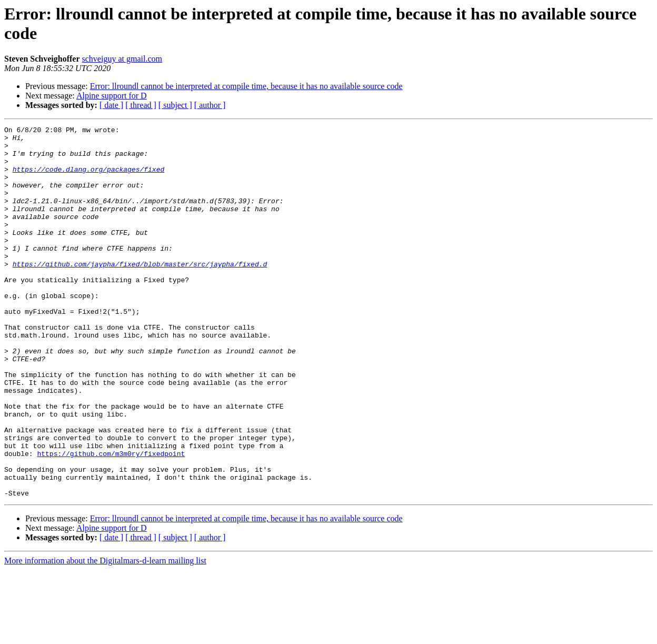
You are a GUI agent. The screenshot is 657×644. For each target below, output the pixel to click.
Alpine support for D (112, 96)
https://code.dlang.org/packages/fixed (89, 179)
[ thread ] (141, 105)
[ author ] (210, 105)
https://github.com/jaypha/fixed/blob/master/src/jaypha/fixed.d (140, 292)
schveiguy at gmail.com (122, 59)
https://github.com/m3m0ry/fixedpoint (111, 520)
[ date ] (111, 105)
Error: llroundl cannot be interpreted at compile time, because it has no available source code (246, 86)
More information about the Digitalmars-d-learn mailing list (105, 635)
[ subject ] (175, 105)
